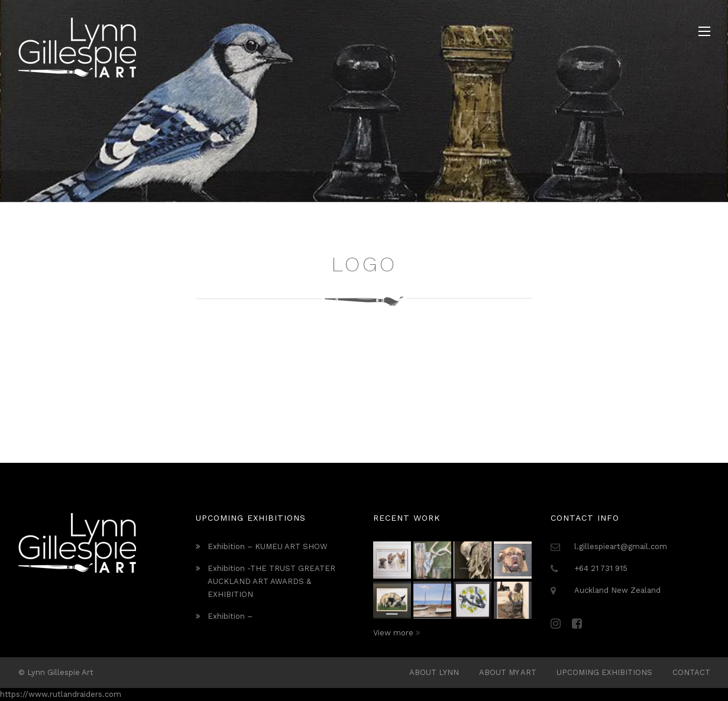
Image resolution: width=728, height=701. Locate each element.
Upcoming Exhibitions (604, 672)
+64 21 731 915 (601, 568)
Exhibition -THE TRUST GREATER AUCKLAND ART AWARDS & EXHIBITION (271, 581)
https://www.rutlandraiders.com (61, 694)
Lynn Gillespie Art (60, 672)
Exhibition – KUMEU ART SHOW (268, 546)
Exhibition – (230, 616)
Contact (691, 672)
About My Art (508, 672)
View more (397, 633)
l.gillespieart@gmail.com (621, 546)
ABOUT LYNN (434, 672)
